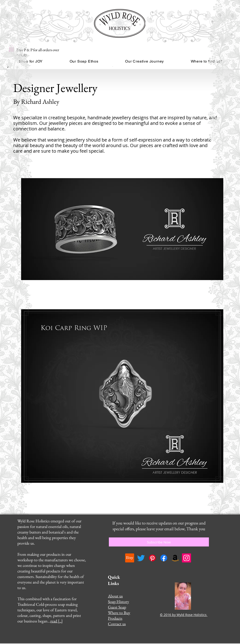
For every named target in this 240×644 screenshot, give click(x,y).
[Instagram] (186, 558)
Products (115, 618)
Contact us (117, 624)
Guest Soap (117, 607)
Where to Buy (119, 613)
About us (115, 596)
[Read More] (114, 67)
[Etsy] (130, 558)
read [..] (57, 621)
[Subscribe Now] (159, 542)
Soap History (118, 601)
